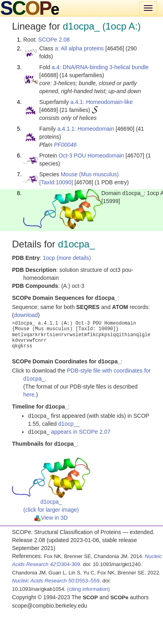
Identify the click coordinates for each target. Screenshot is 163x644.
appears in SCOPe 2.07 (81, 432)
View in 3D (51, 518)
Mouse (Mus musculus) (90, 174)
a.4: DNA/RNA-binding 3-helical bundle (100, 67)
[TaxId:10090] (56, 182)
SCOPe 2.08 (54, 40)
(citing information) (88, 589)
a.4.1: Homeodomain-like (102, 102)
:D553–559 (56, 581)
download (26, 315)
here (29, 395)
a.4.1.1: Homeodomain (86, 129)
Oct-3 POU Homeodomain (91, 156)
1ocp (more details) (67, 258)
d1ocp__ (69, 424)
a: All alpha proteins (79, 48)
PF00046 (65, 145)
